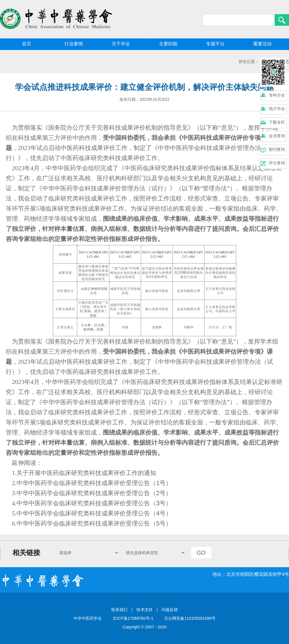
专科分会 (277, 95)
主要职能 (168, 44)
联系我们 (119, 610)
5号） (164, 524)
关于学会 (121, 44)
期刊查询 (277, 149)
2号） (164, 493)
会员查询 (277, 136)
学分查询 (277, 163)
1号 (161, 483)
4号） (164, 513)
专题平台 (215, 44)
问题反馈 (170, 610)
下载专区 (277, 122)
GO (201, 553)
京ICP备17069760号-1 (133, 618)
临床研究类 (74, 483)
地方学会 (277, 109)
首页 (27, 44)
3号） (164, 503)
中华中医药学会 (38, 483)
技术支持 (144, 610)
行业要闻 (74, 44)
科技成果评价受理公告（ (123, 483)
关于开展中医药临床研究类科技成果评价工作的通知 (86, 473)
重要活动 (262, 44)
